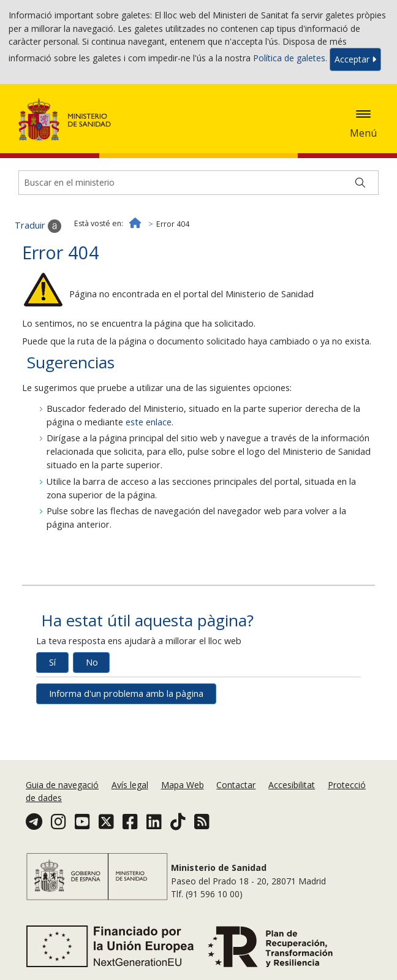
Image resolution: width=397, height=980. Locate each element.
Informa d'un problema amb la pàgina (126, 693)
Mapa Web (183, 785)
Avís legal (130, 785)
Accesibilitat (292, 785)
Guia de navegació (62, 785)
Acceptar (355, 59)
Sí (52, 662)
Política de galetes (289, 59)
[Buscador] (198, 183)
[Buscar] (360, 183)
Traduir (38, 226)
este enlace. (149, 422)
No (92, 662)
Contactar (236, 785)
